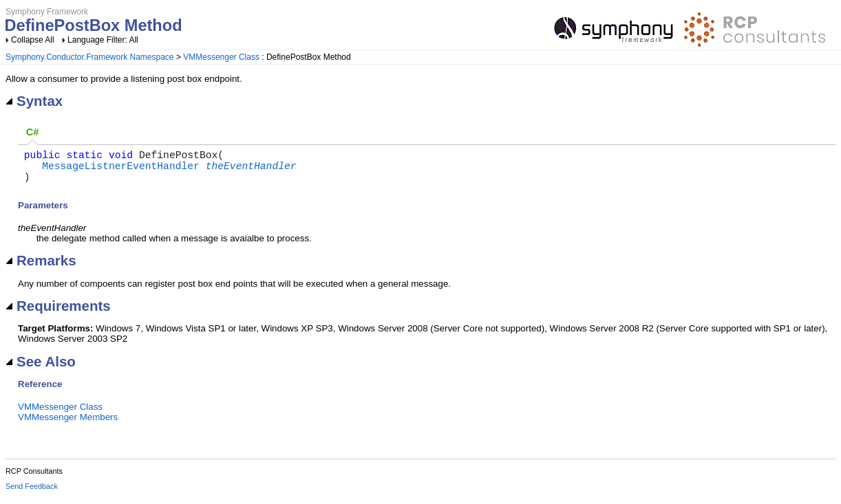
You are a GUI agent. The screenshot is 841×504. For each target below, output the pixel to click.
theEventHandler (251, 171)
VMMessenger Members (68, 425)
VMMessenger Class (221, 57)
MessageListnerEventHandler (121, 171)
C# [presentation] (33, 132)
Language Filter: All (103, 40)
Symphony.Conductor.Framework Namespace (90, 57)
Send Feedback (32, 494)
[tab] (32, 133)
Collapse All (33, 40)
